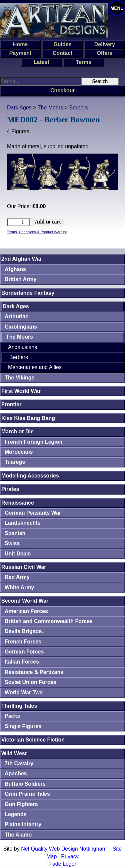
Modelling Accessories (30, 476)
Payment (20, 53)
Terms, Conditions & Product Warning (37, 232)
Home (20, 44)
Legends (16, 814)
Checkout (62, 91)
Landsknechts (23, 523)
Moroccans (19, 452)
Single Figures (23, 726)
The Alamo (18, 835)
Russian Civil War (24, 567)
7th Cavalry (19, 763)
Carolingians (21, 327)
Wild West (14, 753)
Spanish (15, 533)
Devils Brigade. (24, 631)
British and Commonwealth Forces (49, 621)
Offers (104, 53)
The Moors (50, 108)
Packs (12, 716)
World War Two (24, 692)
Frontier (11, 404)
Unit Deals (18, 554)
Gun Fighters (21, 804)
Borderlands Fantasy (28, 293)
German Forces (24, 652)
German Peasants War (33, 513)
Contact (63, 53)
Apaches (16, 773)
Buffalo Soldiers (25, 784)
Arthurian (17, 316)
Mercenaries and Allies (35, 367)
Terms (83, 62)
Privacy (70, 856)
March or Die (17, 431)
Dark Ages (19, 108)
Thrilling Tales (19, 706)
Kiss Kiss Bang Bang (28, 418)
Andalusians (22, 347)
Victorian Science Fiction (33, 740)
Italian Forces (22, 662)
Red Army (17, 577)
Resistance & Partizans (34, 672)
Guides (62, 44)
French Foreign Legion (33, 442)
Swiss (12, 543)
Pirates (10, 489)
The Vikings (20, 378)
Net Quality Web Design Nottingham (64, 849)
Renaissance (18, 503)
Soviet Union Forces (30, 682)
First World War (21, 391)
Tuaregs (15, 462)
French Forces (23, 642)
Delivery (105, 44)
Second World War (25, 601)
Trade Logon (62, 864)
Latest (41, 62)
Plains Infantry (23, 824)
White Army (19, 587)
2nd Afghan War (21, 259)
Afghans (15, 269)
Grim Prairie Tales (27, 794)
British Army (20, 279)
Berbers (78, 108)
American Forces (26, 611)
